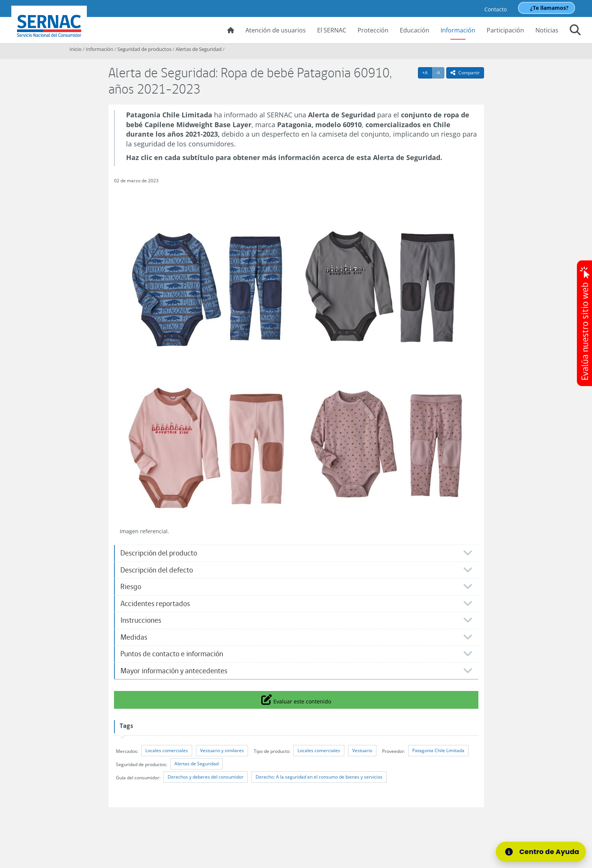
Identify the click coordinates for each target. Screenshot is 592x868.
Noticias (547, 30)
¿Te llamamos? (549, 8)
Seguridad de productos (144, 49)
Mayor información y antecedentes (174, 671)
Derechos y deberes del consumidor (206, 777)
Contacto (496, 9)
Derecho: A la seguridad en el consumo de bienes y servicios (319, 777)
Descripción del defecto (157, 570)
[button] (575, 31)
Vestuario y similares (222, 750)
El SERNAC (332, 30)
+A (427, 72)
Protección (373, 30)
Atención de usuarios (276, 30)
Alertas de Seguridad (199, 49)
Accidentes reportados (155, 604)
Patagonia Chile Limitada (438, 750)
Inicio (76, 49)
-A (440, 72)
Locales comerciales (167, 750)
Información (458, 30)
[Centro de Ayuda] (541, 852)
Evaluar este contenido (296, 699)
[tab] (296, 553)
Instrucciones (141, 620)
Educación (415, 30)
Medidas (134, 637)
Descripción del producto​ (159, 553)
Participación (505, 30)
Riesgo (131, 587)
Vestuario (362, 750)
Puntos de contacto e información (172, 654)
